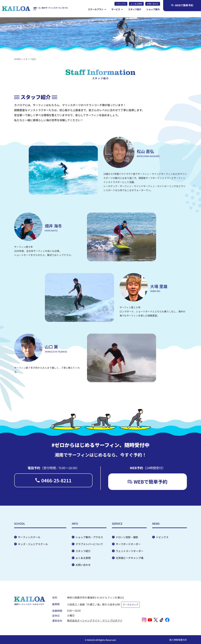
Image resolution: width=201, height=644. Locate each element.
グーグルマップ (131, 604)
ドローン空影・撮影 (127, 539)
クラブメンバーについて (89, 546)
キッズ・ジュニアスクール (33, 546)
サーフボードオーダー (128, 546)
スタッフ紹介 (83, 552)
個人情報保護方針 (178, 638)
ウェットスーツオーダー (130, 552)
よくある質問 (83, 559)
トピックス (162, 539)
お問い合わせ (83, 566)
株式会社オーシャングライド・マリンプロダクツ (95, 619)
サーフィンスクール (29, 539)
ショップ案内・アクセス (89, 539)
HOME (17, 59)
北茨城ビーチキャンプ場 (130, 559)
